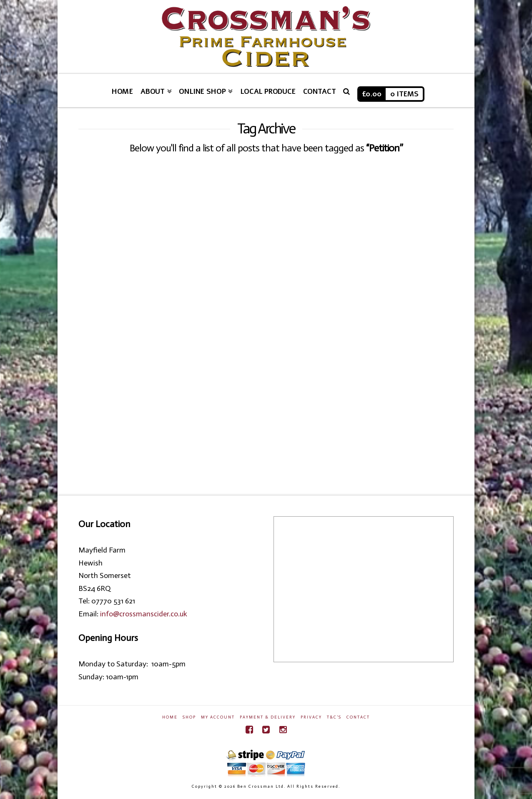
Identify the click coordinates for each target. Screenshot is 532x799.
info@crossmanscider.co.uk (144, 614)
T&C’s (334, 717)
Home (170, 717)
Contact (358, 717)
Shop (189, 717)
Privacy (311, 717)
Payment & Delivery (268, 717)
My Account (218, 717)
